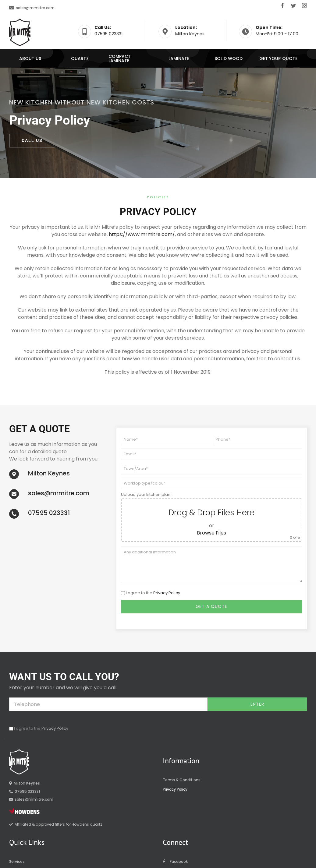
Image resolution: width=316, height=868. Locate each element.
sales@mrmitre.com (35, 8)
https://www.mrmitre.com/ (142, 234)
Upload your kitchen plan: (146, 494)
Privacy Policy (167, 593)
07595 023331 (49, 513)
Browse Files (211, 533)
